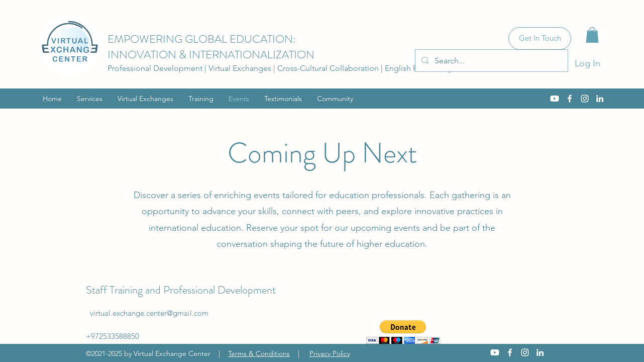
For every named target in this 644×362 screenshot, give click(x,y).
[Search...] (491, 61)
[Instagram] (585, 99)
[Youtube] (555, 99)
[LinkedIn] (600, 99)
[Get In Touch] (540, 38)
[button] (592, 35)
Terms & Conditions (259, 353)
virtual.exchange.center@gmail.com (149, 313)
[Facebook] (570, 99)
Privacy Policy (330, 353)
